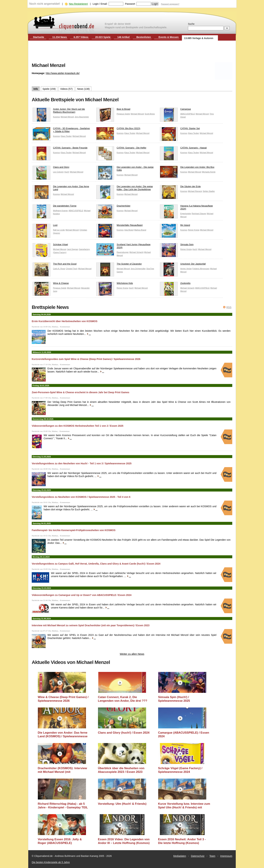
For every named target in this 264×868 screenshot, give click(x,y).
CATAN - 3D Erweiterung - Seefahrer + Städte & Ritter (61, 131)
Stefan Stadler (209, 191)
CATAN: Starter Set (180, 129)
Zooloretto (175, 284)
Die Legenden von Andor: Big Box (187, 168)
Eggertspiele (186, 214)
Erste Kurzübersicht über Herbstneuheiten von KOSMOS (65, 321)
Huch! (67, 172)
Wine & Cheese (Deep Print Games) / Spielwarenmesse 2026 (63, 699)
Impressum (226, 856)
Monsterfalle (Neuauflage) (120, 226)
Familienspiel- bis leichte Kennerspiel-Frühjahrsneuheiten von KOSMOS (74, 530)
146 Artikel (123, 37)
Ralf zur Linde (59, 230)
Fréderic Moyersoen (201, 269)
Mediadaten (180, 856)
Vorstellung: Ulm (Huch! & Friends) (122, 804)
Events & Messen (169, 37)
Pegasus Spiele (123, 114)
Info (36, 89)
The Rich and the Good (54, 265)
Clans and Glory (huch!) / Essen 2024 (124, 733)
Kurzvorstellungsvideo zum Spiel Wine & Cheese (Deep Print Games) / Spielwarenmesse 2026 (86, 359)
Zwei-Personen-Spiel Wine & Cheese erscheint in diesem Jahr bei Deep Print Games (80, 392)
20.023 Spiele (103, 37)
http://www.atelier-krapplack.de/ (63, 73)
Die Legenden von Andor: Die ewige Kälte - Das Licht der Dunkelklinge (125, 189)
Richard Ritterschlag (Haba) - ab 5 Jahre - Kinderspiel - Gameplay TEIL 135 (63, 806)
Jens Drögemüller (138, 269)
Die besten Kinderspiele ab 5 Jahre (51, 862)
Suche (191, 24)
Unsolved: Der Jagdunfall (183, 265)
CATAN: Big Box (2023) (118, 129)
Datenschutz (198, 856)
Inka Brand (129, 230)
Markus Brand (140, 230)
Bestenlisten (144, 37)
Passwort (130, 4)
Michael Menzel (67, 117)
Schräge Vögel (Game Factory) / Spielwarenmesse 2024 (180, 770)
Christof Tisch (72, 269)
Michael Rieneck (195, 191)
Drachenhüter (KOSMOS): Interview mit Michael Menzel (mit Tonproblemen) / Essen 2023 (63, 770)
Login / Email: (100, 4)
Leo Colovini (58, 172)
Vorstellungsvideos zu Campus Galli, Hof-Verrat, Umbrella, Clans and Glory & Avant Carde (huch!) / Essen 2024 (96, 564)
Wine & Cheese (51, 284)
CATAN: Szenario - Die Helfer (121, 149)
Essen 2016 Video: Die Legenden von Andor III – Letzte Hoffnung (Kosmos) (124, 841)
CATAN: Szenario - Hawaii (183, 149)
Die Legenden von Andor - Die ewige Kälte (125, 169)
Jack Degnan (73, 249)
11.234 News (60, 37)
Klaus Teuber (66, 136)
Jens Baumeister (82, 117)
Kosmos (56, 117)
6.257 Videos (81, 37)
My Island (175, 226)
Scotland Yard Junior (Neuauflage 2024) (123, 247)
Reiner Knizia (194, 230)
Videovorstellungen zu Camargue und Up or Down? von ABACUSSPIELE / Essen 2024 (82, 595)
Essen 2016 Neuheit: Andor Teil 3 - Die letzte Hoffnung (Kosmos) (182, 841)
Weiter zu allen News (132, 654)
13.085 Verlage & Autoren (199, 38)
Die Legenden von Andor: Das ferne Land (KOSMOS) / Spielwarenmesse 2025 (63, 735)
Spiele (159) (49, 89)
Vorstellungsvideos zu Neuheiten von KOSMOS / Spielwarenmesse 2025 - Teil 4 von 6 (81, 497)
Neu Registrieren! (78, 4)
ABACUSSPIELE (188, 114)
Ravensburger (123, 252)
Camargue (175, 110)
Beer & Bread (113, 110)
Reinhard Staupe (199, 214)
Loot (45, 226)
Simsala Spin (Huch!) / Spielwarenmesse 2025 (174, 699)
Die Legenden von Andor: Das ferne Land (61, 189)
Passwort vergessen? (170, 4)
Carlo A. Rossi (59, 269)
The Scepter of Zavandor (119, 265)
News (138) (84, 89)
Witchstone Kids (115, 284)
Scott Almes (150, 114)
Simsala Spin (177, 245)
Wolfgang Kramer (60, 211)
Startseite (39, 37)
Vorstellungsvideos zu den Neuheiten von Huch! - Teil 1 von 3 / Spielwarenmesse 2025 (82, 463)
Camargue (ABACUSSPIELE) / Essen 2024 (184, 735)
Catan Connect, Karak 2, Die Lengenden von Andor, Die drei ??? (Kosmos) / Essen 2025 (123, 699)
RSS (229, 307)
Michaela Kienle (209, 172)
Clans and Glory (51, 168)
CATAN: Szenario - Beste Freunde (60, 149)
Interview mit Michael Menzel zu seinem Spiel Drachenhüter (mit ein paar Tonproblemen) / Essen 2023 (91, 625)
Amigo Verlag (186, 269)
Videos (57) (66, 89)
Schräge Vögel (50, 245)
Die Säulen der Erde (180, 187)
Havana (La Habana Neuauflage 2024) (186, 208)
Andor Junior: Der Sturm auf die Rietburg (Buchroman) (59, 111)
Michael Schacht (136, 252)
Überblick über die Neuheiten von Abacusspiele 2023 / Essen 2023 (121, 770)
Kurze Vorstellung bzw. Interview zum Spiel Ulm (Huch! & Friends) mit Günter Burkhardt (184, 806)
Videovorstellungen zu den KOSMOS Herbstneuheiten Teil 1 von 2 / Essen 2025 (78, 426)
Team (212, 856)
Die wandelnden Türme (54, 207)
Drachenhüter (113, 207)
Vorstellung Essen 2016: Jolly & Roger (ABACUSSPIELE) (60, 841)
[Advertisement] (132, 52)
